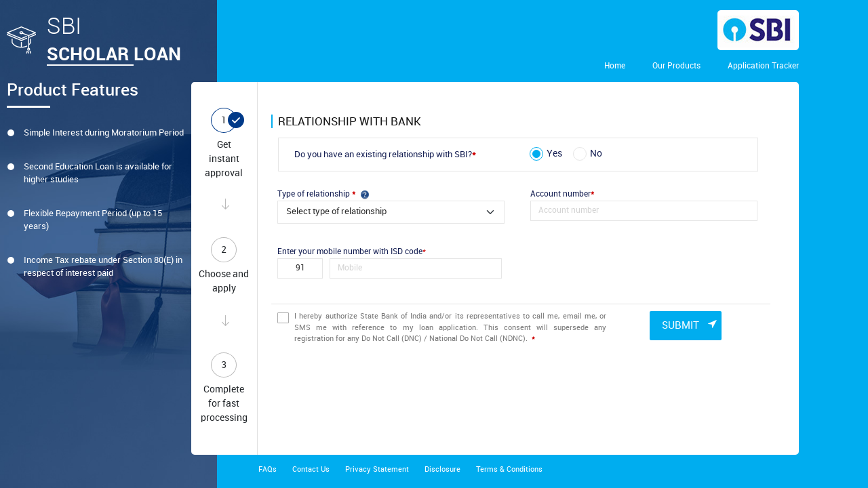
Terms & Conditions (509, 470)
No (596, 154)
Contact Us (311, 470)
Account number (562, 194)
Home (615, 66)
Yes (554, 154)
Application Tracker (763, 66)
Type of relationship (323, 194)
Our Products (676, 66)
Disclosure (442, 470)
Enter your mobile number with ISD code (352, 252)
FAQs (268, 470)
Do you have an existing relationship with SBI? (385, 155)
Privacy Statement (377, 470)
